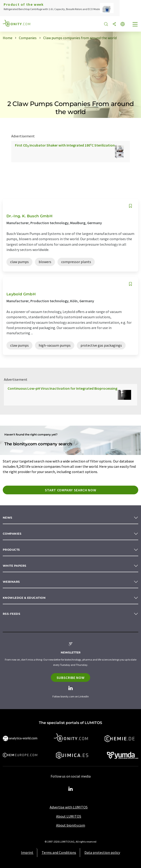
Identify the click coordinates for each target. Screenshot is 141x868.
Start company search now (70, 490)
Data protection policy (102, 852)
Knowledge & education (24, 598)
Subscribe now (70, 678)
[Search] (106, 24)
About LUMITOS (69, 816)
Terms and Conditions (59, 852)
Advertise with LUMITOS (69, 807)
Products (11, 550)
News (8, 518)
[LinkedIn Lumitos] (71, 789)
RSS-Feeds (12, 614)
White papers (15, 566)
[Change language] (123, 24)
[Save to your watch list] (130, 206)
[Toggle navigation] (135, 25)
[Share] (114, 24)
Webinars (11, 582)
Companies (12, 534)
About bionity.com (71, 825)
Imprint (27, 852)
